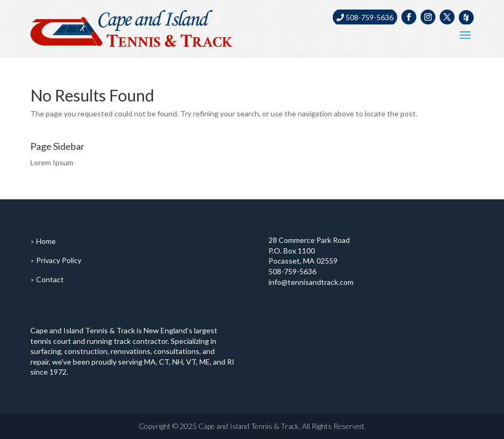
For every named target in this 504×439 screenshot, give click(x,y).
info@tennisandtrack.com (311, 282)
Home (46, 241)
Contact (50, 279)
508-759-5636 (365, 17)
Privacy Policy (59, 260)
